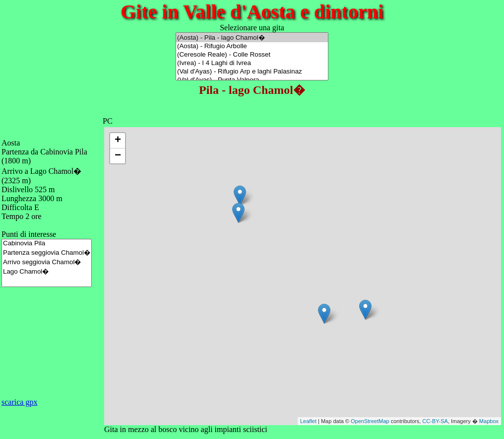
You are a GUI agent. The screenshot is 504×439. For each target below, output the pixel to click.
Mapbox (489, 421)
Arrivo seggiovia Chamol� (47, 262)
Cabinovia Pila (47, 244)
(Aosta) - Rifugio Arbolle (252, 46)
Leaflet (308, 421)
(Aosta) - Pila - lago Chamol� (252, 37)
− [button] (118, 156)
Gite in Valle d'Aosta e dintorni (252, 12)
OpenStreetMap (370, 421)
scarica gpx (19, 402)
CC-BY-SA (435, 421)
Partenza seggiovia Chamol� (47, 253)
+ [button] (118, 141)
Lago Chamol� (47, 271)
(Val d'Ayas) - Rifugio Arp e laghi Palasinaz (252, 72)
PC (108, 121)
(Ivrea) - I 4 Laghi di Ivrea (252, 63)
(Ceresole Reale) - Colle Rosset (252, 55)
